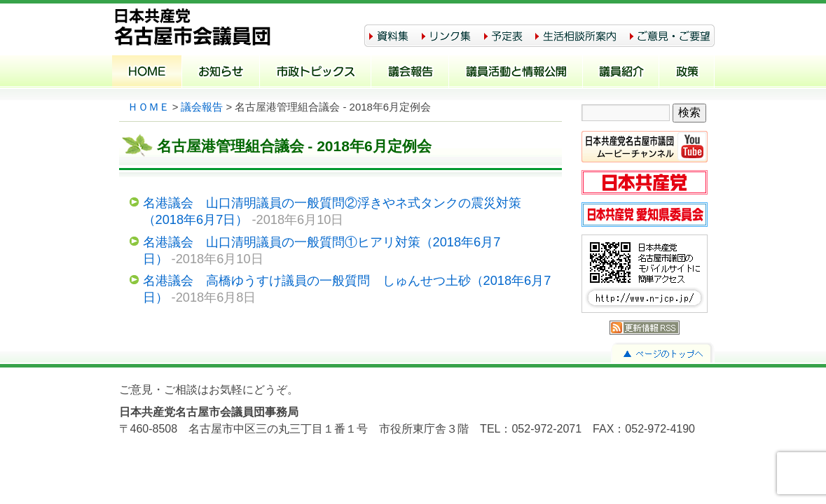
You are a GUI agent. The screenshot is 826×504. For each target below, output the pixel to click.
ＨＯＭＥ (149, 107)
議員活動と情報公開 (516, 73)
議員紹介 (621, 73)
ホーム (147, 73)
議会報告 (410, 73)
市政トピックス (316, 73)
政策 (687, 73)
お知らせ (221, 73)
